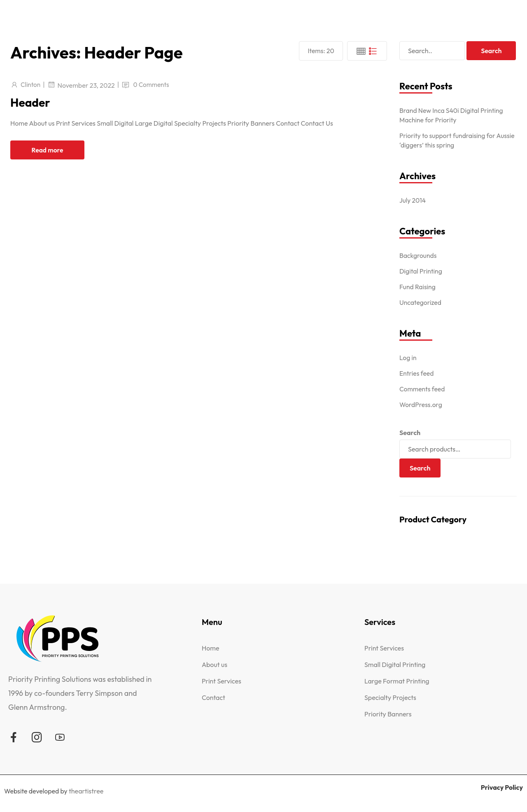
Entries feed (417, 373)
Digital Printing (421, 271)
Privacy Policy (501, 787)
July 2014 (413, 200)
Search (410, 433)
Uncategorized (421, 302)
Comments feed (423, 389)
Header (32, 102)
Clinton (31, 84)
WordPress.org (421, 405)
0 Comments (153, 84)
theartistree (86, 791)
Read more (47, 150)
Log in (408, 358)
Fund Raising (418, 287)
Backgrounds (418, 255)
